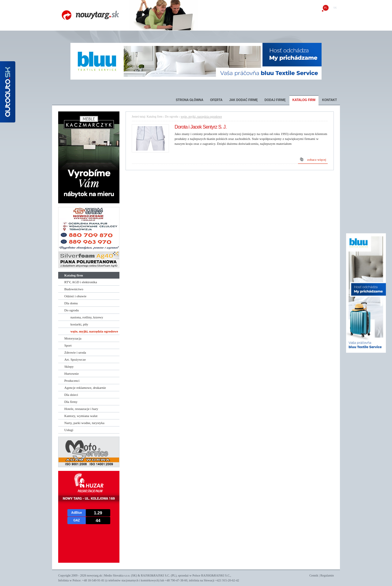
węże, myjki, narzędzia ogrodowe (94, 331)
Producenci (72, 381)
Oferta (216, 100)
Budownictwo (74, 289)
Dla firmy (71, 402)
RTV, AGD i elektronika (81, 282)
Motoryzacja (73, 338)
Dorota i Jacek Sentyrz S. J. (200, 127)
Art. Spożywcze (75, 359)
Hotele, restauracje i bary (81, 409)
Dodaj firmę (275, 100)
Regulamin (327, 575)
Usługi (69, 430)
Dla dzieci (71, 395)
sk (335, 8)
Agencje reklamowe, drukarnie (85, 388)
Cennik (314, 575)
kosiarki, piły (79, 324)
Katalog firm (304, 100)
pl (326, 8)
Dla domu (71, 303)
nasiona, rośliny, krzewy (87, 317)
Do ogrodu (72, 310)
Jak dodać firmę (243, 100)
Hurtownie (72, 374)
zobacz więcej (317, 160)
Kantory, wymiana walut (81, 416)
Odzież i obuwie (75, 296)
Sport (68, 345)
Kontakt (330, 100)
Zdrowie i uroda (75, 352)
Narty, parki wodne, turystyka (84, 423)
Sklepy (69, 366)
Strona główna (190, 100)
